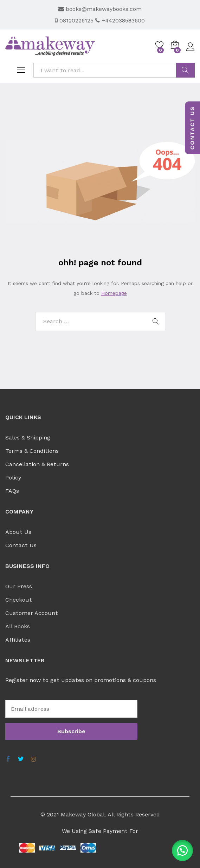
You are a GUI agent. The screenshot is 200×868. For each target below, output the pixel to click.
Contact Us (21, 545)
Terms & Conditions (32, 451)
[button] (182, 850)
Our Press (19, 586)
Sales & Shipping (28, 438)
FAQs (12, 491)
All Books (18, 626)
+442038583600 (120, 21)
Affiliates (18, 640)
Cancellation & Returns (37, 464)
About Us (18, 532)
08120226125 (75, 21)
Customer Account (32, 613)
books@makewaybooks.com (100, 9)
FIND (185, 70)
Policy (13, 478)
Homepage (114, 293)
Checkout (19, 600)
